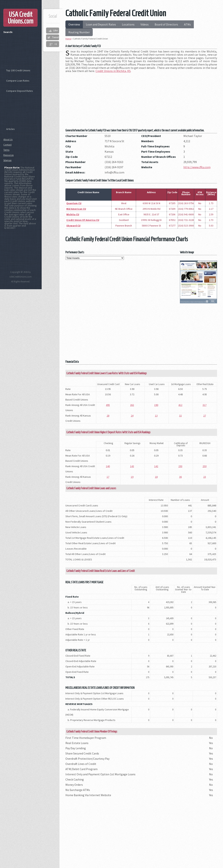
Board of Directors (166, 24)
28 (108, 416)
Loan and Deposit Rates (101, 24)
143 (132, 466)
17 (108, 477)
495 (108, 405)
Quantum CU (74, 203)
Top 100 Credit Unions (18, 70)
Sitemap (7, 160)
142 (156, 466)
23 (205, 477)
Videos (145, 24)
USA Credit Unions (21, 18)
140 (108, 466)
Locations (128, 24)
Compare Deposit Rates (20, 91)
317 (205, 405)
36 (180, 477)
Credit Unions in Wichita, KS (113, 71)
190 (156, 405)
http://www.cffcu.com (197, 167)
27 (205, 416)
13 (156, 416)
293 (180, 466)
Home (68, 39)
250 (205, 466)
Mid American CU (76, 209)
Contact (7, 145)
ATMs (187, 24)
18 (156, 477)
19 (132, 477)
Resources (8, 155)
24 (132, 416)
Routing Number (79, 32)
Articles (10, 129)
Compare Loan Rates (18, 81)
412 (180, 405)
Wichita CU (73, 214)
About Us (8, 139)
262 (132, 405)
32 (180, 416)
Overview (74, 24)
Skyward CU (73, 226)
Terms (6, 150)
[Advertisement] (141, 102)
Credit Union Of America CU (83, 220)
